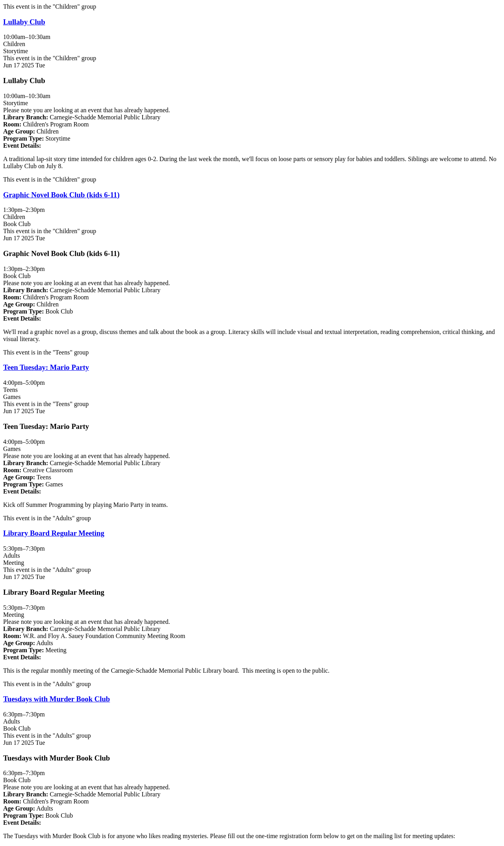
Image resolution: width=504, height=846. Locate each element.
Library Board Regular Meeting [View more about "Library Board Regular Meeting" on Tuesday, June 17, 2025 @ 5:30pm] (54, 533)
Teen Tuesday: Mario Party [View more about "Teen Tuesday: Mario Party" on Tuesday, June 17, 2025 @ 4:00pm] (46, 367)
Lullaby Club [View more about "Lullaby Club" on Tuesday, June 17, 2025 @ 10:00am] (24, 22)
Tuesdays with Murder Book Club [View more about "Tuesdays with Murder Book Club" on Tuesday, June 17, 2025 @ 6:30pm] (57, 699)
